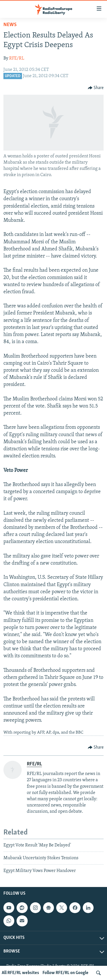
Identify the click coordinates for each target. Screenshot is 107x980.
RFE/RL (17, 58)
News (10, 25)
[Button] (96, 88)
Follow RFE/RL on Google (65, 973)
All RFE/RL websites (20, 973)
